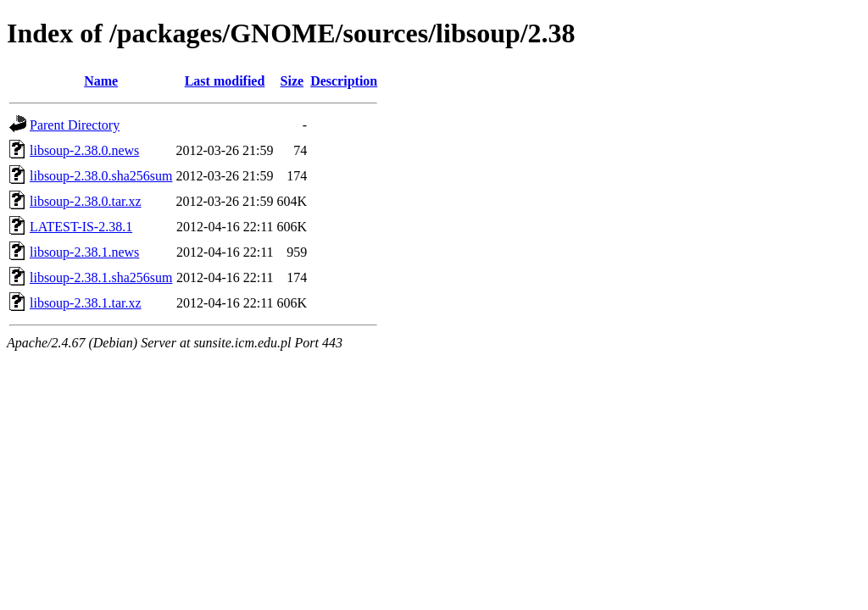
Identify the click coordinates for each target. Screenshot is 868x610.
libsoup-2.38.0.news (84, 150)
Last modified (225, 81)
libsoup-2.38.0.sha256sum (101, 176)
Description (344, 81)
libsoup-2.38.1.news (84, 252)
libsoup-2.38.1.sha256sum (101, 277)
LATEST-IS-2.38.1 (81, 227)
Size (292, 81)
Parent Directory (75, 125)
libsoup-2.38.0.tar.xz (86, 201)
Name (101, 81)
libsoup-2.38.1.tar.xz (86, 303)
